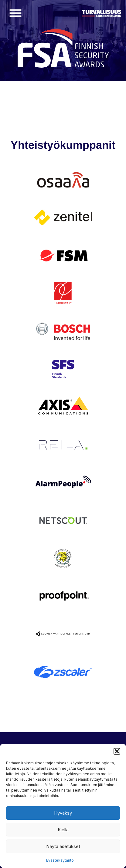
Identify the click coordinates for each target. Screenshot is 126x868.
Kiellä (63, 830)
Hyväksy (63, 813)
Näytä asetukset (63, 846)
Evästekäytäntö (60, 860)
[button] (117, 751)
